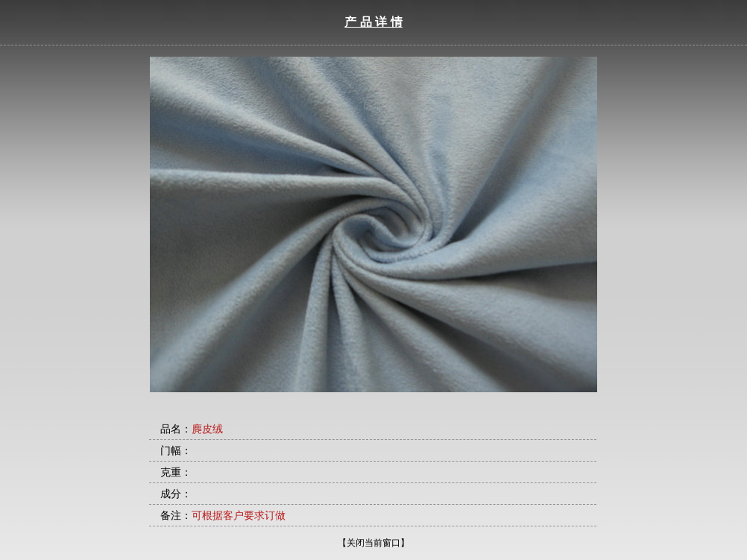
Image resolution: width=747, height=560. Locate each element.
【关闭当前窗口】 (373, 543)
